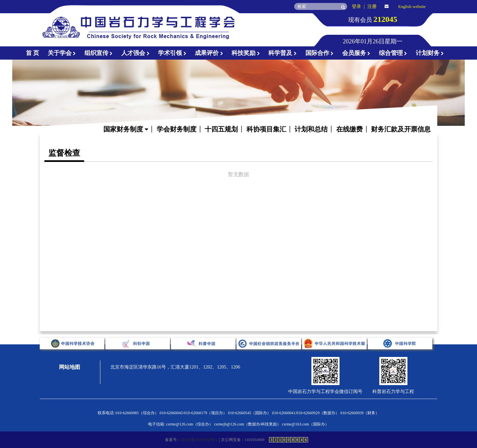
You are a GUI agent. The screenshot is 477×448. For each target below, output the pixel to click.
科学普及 (283, 53)
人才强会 (135, 53)
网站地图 (70, 367)
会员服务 (356, 53)
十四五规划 (221, 129)
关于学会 (62, 53)
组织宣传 (99, 53)
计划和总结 (311, 129)
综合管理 (393, 53)
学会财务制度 (177, 129)
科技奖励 (246, 53)
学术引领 (172, 53)
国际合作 (320, 53)
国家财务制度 (126, 129)
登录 (356, 6)
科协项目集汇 (266, 129)
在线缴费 (349, 129)
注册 (372, 6)
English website (412, 6)
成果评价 (209, 53)
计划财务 (430, 53)
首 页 (33, 53)
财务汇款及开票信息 (401, 129)
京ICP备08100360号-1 (200, 440)
